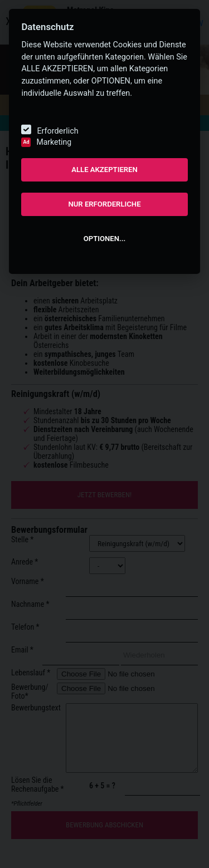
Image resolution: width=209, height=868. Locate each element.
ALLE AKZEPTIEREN (104, 170)
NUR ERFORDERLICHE (104, 204)
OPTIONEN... (104, 239)
